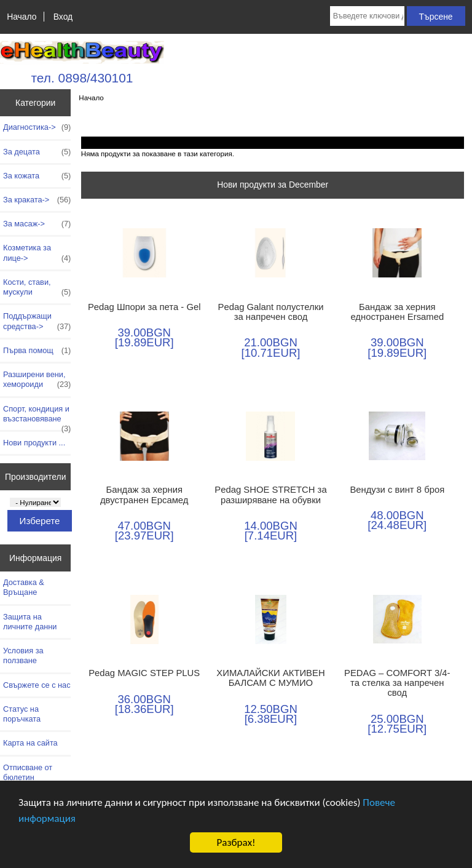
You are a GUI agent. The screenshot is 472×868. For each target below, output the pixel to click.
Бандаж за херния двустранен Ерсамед (144, 495)
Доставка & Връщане (24, 587)
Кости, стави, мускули (37, 287)
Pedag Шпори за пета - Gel (144, 307)
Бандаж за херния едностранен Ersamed (397, 312)
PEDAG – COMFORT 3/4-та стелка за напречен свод (397, 683)
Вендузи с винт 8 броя (397, 490)
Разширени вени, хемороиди (37, 380)
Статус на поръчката (22, 714)
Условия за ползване (23, 655)
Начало (22, 17)
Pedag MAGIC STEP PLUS (144, 673)
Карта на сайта (30, 743)
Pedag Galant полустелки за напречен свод (271, 312)
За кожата (37, 176)
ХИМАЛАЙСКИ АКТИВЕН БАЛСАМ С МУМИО (270, 678)
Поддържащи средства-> (37, 321)
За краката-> (37, 200)
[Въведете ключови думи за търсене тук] (367, 16)
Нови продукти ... (34, 443)
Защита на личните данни (30, 622)
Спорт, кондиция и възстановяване (37, 417)
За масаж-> (37, 224)
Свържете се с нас (37, 685)
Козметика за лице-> (37, 253)
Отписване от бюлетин (28, 772)
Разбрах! (236, 842)
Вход (63, 17)
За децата (37, 152)
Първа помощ (37, 351)
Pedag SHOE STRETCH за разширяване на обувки (270, 495)
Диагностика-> (37, 127)
